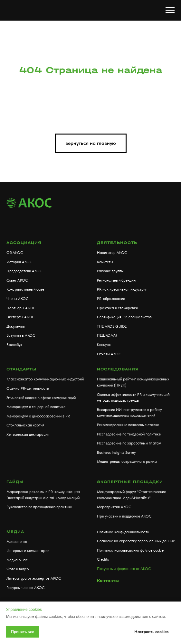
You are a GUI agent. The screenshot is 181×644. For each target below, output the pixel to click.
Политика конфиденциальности (123, 532)
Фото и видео (18, 569)
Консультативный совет (26, 289)
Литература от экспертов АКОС (34, 578)
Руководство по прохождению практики (39, 507)
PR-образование (111, 299)
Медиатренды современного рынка (127, 462)
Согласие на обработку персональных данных (136, 541)
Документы (16, 326)
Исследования (118, 369)
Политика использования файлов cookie (130, 550)
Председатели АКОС (24, 271)
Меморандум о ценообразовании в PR (38, 416)
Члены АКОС (17, 299)
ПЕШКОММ (107, 335)
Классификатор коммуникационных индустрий (45, 379)
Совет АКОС (17, 280)
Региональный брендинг (117, 280)
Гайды (15, 482)
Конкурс (104, 345)
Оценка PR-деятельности (28, 388)
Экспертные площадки (130, 482)
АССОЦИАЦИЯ (24, 243)
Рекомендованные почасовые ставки (128, 425)
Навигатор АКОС (112, 253)
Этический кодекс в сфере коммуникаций (41, 398)
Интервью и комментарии (28, 551)
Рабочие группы (110, 271)
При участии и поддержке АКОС (124, 516)
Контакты (108, 581)
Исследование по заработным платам (129, 443)
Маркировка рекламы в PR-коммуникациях (43, 492)
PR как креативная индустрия (122, 289)
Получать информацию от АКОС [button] (124, 569)
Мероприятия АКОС (114, 507)
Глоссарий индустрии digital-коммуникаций (43, 498)
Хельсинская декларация (28, 434)
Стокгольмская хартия (25, 425)
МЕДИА (15, 532)
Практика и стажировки (117, 308)
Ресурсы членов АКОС (25, 588)
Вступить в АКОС (21, 335)
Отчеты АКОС (109, 354)
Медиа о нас (17, 560)
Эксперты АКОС (20, 317)
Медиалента (17, 542)
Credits (103, 559)
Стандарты (21, 369)
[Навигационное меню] (170, 10)
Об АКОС (15, 253)
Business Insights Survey (116, 453)
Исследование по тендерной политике (129, 434)
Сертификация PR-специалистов (124, 317)
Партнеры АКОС (21, 308)
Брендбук (14, 345)
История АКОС (19, 262)
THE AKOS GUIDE (112, 326)
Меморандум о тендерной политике (36, 407)
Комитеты (105, 262)
